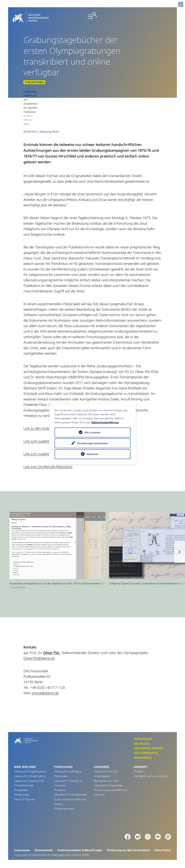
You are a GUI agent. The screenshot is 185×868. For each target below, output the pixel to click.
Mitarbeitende (24, 785)
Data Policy (163, 850)
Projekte (60, 790)
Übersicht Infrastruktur (30, 776)
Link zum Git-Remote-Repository (48, 467)
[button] (180, 552)
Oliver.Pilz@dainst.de (39, 658)
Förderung (21, 795)
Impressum (22, 850)
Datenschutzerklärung (105, 422)
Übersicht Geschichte (29, 781)
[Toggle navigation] (92, 18)
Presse (138, 771)
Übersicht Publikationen (71, 795)
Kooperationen (64, 808)
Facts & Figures (25, 799)
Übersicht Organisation (30, 771)
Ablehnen (93, 454)
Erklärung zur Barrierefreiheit (128, 850)
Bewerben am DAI (106, 781)
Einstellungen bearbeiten (93, 443)
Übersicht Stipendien (108, 785)
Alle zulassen (92, 432)
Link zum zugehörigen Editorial (47, 441)
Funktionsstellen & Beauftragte (80, 850)
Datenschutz (44, 850)
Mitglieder (21, 790)
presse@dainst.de (45, 693)
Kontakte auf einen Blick (151, 776)
